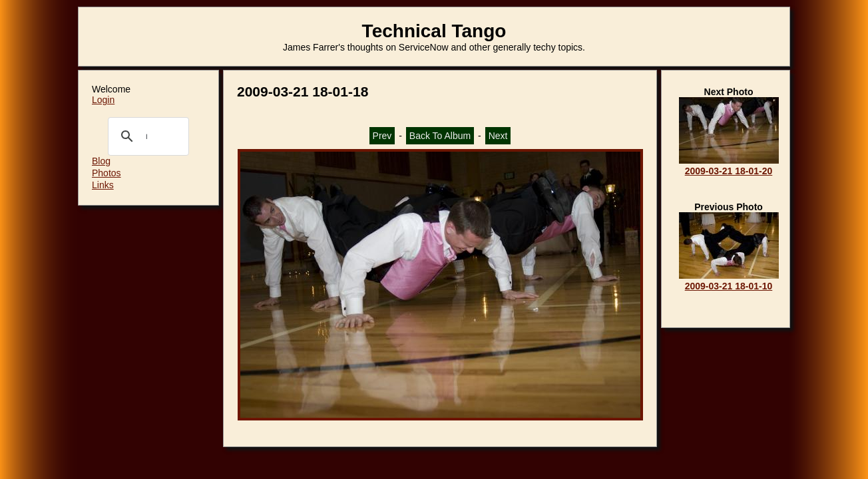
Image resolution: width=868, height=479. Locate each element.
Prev (382, 136)
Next (498, 136)
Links (103, 185)
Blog (101, 161)
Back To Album (440, 136)
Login (103, 100)
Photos (107, 173)
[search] (146, 136)
